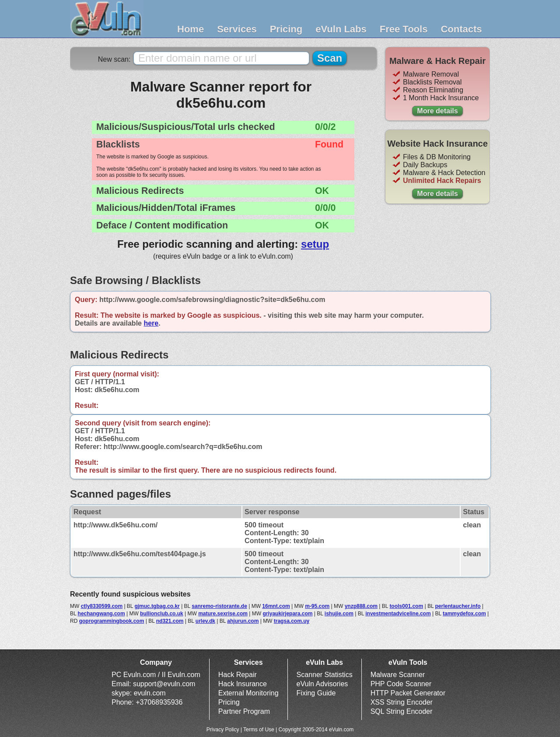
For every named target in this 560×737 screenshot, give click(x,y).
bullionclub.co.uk (162, 614)
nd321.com (170, 621)
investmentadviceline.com (398, 614)
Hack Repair (238, 675)
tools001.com (406, 606)
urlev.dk (205, 621)
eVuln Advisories (322, 684)
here (151, 323)
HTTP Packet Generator (408, 693)
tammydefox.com (464, 614)
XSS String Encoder (402, 702)
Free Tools (404, 29)
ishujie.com (339, 614)
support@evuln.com (164, 684)
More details (437, 111)
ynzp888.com (361, 606)
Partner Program (244, 711)
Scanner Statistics (325, 675)
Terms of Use (259, 730)
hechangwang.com (101, 614)
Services (237, 29)
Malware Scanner (398, 675)
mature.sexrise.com (223, 614)
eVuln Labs (341, 29)
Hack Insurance (243, 684)
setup (315, 244)
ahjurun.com (243, 621)
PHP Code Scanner (401, 684)
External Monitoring (248, 693)
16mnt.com (276, 606)
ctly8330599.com (102, 606)
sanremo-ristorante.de (219, 606)
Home (191, 29)
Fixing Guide (316, 693)
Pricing (286, 29)
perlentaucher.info (458, 606)
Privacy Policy (223, 730)
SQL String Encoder (402, 711)
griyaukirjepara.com (287, 614)
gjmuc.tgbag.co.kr (157, 606)
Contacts (461, 29)
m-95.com (317, 606)
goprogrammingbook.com (112, 621)
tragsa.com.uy (292, 621)
